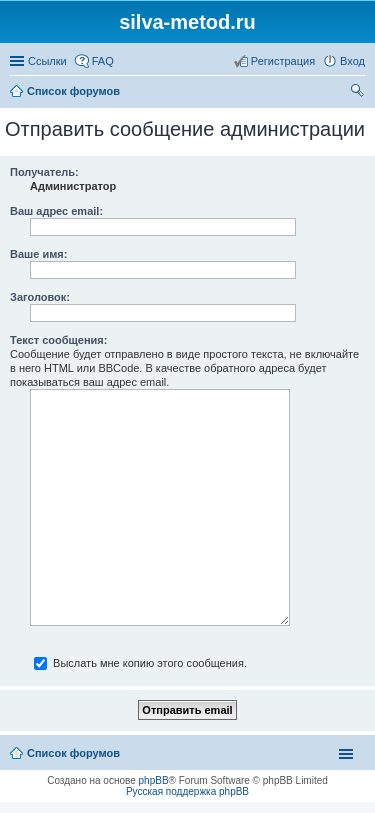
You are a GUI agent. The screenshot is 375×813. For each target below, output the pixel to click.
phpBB (154, 780)
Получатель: (44, 172)
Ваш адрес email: (56, 211)
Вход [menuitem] (352, 61)
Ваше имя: (38, 254)
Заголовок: (40, 297)
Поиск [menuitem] (359, 93)
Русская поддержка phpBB (187, 791)
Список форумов (73, 91)
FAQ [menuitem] (103, 61)
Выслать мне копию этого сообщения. (140, 663)
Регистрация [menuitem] (283, 61)
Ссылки (47, 61)
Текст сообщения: (58, 340)
